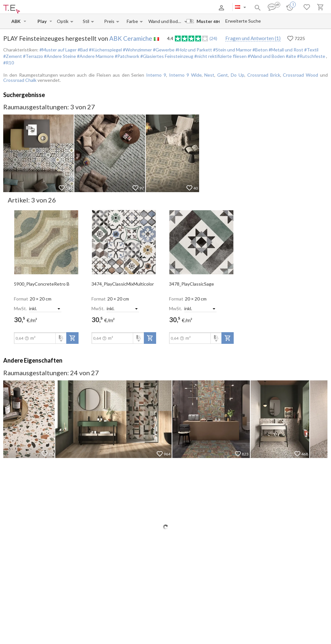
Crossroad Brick (264, 75)
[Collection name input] (43, 21)
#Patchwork (127, 56)
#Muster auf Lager (58, 50)
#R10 (9, 63)
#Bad (82, 50)
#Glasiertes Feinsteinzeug (166, 56)
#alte (290, 56)
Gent (223, 75)
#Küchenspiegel (105, 50)
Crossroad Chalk (20, 80)
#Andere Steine (59, 56)
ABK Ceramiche (131, 38)
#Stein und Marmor (232, 50)
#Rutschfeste (311, 56)
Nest (209, 75)
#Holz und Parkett (193, 50)
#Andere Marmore (95, 56)
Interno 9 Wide (185, 75)
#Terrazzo (32, 56)
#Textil (311, 50)
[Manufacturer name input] (17, 21)
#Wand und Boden (266, 56)
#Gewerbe (163, 50)
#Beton (260, 50)
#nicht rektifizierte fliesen (220, 56)
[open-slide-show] (46, 242)
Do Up (238, 75)
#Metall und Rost (285, 50)
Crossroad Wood (300, 75)
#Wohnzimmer (137, 50)
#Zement (13, 56)
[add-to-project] (72, 338)
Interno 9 (156, 75)
